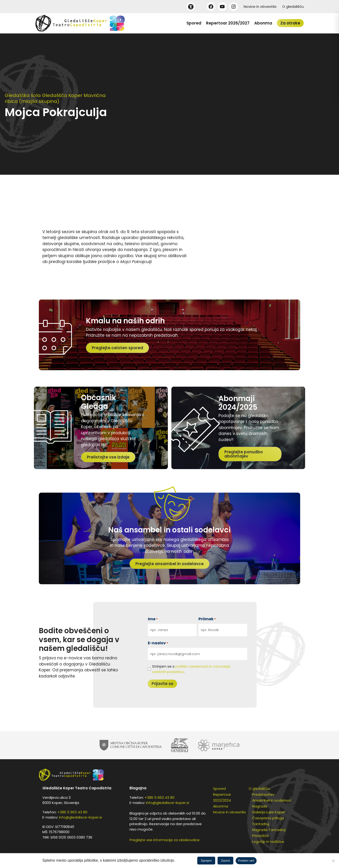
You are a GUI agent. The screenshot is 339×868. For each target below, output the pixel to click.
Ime (153, 619)
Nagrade (260, 806)
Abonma (263, 23)
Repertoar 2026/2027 (228, 23)
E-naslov (158, 643)
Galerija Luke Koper (269, 812)
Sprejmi (206, 861)
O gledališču (293, 6)
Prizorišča (260, 836)
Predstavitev (263, 794)
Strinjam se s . (191, 669)
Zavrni (226, 861)
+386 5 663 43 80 (72, 812)
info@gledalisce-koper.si (80, 817)
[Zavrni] (333, 861)
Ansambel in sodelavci (272, 800)
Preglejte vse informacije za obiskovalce (165, 840)
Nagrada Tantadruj (269, 830)
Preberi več (246, 861)
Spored (194, 23)
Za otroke (290, 23)
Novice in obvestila (260, 6)
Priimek (207, 619)
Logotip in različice (268, 842)
